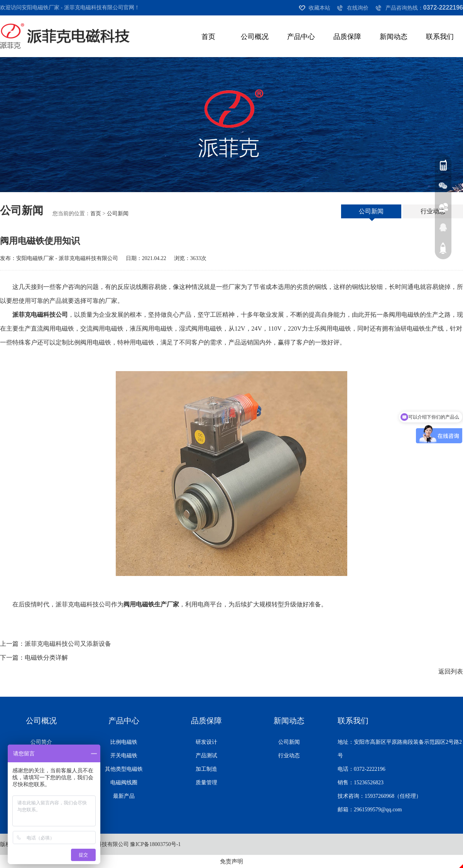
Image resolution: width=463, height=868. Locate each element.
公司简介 (41, 742)
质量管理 (206, 783)
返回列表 (451, 671)
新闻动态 (394, 37)
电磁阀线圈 (124, 783)
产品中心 (301, 37)
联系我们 (440, 37)
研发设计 (206, 742)
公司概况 (255, 37)
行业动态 (433, 211)
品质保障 (347, 37)
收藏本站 (319, 8)
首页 (208, 37)
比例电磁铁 (124, 742)
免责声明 (231, 861)
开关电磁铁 (124, 756)
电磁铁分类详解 (46, 658)
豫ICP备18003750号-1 (155, 844)
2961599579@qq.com (378, 810)
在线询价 (358, 8)
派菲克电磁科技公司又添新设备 (68, 644)
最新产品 (124, 796)
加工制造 (206, 769)
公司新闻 (118, 214)
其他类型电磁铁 (124, 769)
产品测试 (206, 756)
